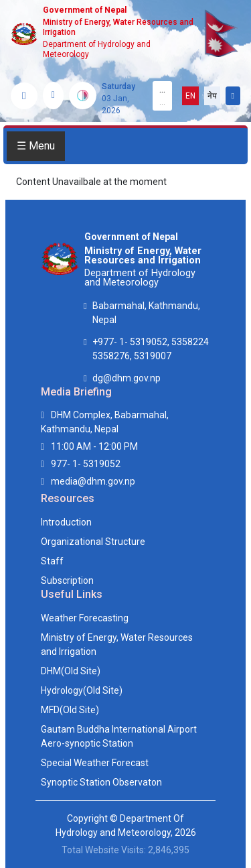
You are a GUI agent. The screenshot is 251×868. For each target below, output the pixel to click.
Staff (52, 561)
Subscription (67, 580)
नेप (212, 96)
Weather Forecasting (85, 618)
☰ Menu (36, 146)
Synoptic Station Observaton (101, 782)
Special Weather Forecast (95, 763)
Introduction (66, 522)
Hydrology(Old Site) (82, 690)
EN (190, 96)
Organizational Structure (93, 542)
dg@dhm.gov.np (127, 378)
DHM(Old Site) (71, 671)
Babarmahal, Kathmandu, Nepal (146, 313)
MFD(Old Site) (70, 710)
